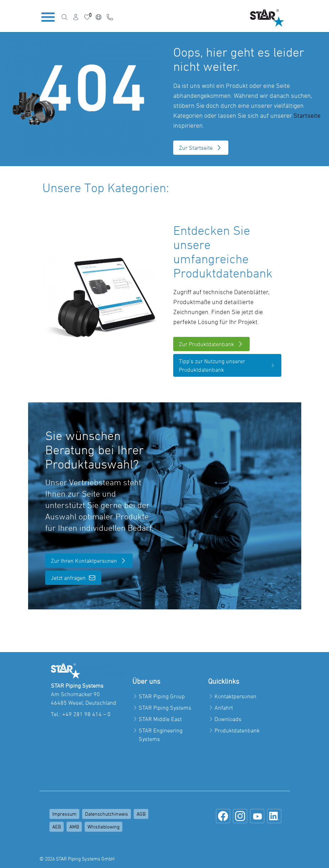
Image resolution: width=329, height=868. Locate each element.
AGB (141, 814)
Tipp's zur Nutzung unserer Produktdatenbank (227, 365)
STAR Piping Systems (165, 708)
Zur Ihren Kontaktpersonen (89, 561)
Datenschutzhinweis (107, 814)
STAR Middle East (160, 719)
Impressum (64, 814)
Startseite (307, 115)
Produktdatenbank (237, 730)
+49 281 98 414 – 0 (86, 714)
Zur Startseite (201, 148)
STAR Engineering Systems (161, 735)
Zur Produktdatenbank (211, 344)
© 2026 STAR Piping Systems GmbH (77, 859)
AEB (57, 827)
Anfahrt (224, 708)
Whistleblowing (104, 827)
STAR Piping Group (162, 696)
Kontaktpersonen (235, 696)
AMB (74, 827)
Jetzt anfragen (73, 578)
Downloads (228, 719)
